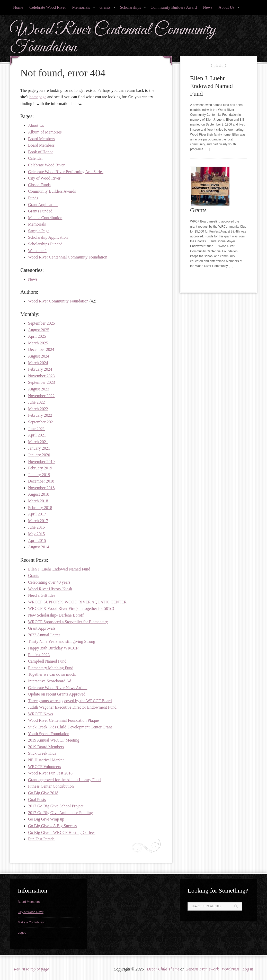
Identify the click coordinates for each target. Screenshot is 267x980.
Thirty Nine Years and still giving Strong (62, 641)
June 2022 (36, 402)
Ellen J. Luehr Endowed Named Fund (59, 569)
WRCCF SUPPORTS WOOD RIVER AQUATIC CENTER (77, 602)
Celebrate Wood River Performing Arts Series (66, 172)
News (208, 7)
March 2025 (38, 343)
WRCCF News (40, 714)
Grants (106, 9)
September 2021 (41, 422)
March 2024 (38, 363)
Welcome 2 (37, 251)
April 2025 (37, 336)
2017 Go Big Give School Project (56, 806)
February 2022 (40, 415)
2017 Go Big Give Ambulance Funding (60, 813)
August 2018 (39, 494)
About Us (227, 9)
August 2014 (39, 547)
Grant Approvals (42, 628)
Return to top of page (31, 969)
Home (18, 7)
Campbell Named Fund (47, 661)
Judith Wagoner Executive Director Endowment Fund (72, 707)
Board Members (41, 139)
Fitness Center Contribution (51, 786)
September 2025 (41, 323)
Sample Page (39, 231)
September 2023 (41, 382)
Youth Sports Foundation (49, 734)
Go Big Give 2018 (43, 793)
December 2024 (41, 349)
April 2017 (37, 514)
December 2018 (41, 481)
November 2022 (41, 396)
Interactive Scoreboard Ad (50, 681)
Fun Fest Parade (41, 839)
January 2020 (39, 455)
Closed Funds (39, 185)
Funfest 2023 (39, 655)
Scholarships (131, 9)
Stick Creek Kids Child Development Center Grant (70, 727)
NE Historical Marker (46, 760)
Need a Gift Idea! (42, 595)
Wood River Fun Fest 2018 (50, 773)
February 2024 (40, 369)
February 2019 (40, 468)
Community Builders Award (174, 7)
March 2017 (38, 521)
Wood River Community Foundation (58, 301)
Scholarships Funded (45, 244)
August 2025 (39, 330)
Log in (248, 969)
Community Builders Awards (52, 191)
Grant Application (43, 205)
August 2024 (39, 356)
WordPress (230, 969)
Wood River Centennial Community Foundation (113, 39)
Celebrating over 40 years (49, 582)
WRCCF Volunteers (44, 767)
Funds (33, 198)
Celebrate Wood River (48, 7)
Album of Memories (45, 132)
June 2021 (36, 429)
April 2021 (37, 435)
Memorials (82, 9)
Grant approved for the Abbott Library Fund (64, 780)
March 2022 (38, 409)
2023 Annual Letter (44, 635)
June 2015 (36, 527)
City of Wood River (44, 178)
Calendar (35, 158)
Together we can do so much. (52, 674)
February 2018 (40, 508)
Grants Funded (40, 211)
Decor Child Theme (163, 969)
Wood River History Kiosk (50, 589)
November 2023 (41, 376)
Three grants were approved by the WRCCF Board (70, 701)
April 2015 (37, 541)
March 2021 (38, 442)
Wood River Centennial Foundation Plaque (63, 720)
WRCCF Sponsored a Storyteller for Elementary (68, 622)
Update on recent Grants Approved (57, 694)
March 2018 (38, 501)
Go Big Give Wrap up (46, 819)
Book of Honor (41, 152)
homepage (38, 97)
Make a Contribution (45, 218)
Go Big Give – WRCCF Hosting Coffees (62, 832)
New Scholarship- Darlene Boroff (56, 615)
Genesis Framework (202, 969)
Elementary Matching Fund (51, 668)
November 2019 (41, 462)
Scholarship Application (48, 237)
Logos (22, 933)
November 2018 (41, 488)
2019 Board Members (46, 747)
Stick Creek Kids (42, 753)
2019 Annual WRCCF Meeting (54, 740)
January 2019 (39, 475)
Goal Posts (37, 800)
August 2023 (39, 389)
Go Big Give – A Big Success (52, 826)
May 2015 (36, 534)
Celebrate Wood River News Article (58, 688)
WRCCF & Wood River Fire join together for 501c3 (71, 608)
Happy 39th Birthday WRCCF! (54, 648)
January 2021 (39, 448)
